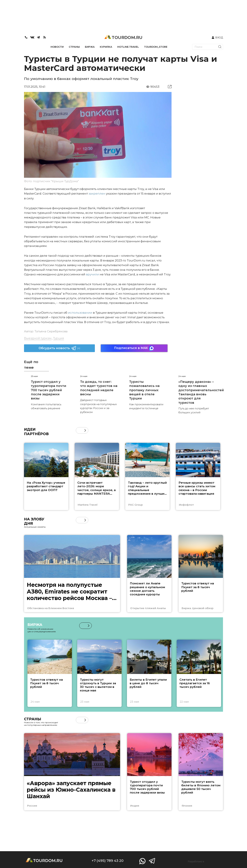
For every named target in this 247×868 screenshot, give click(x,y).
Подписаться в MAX (134, 348)
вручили (92, 274)
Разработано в (196, 861)
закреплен (97, 194)
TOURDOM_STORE (156, 47)
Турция (59, 338)
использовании (80, 313)
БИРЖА (90, 47)
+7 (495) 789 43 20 (108, 861)
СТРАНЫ (74, 47)
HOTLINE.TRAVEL (128, 47)
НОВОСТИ (57, 47)
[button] (85, 430)
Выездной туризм (38, 338)
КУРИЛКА (106, 47)
